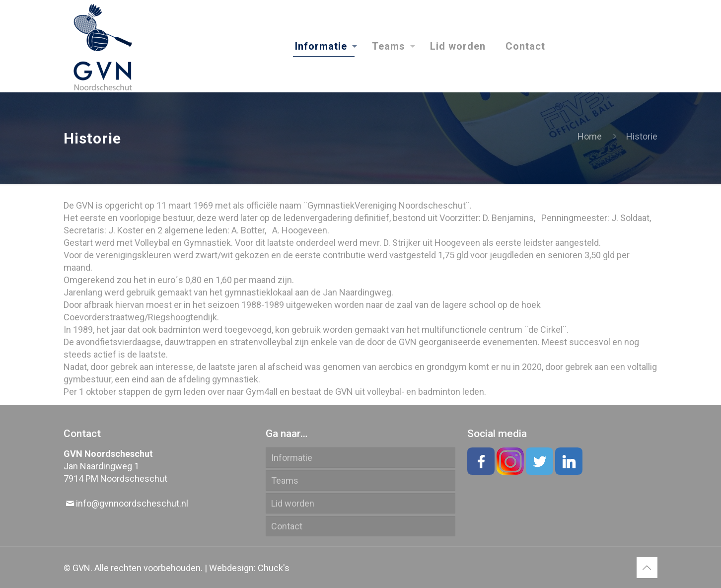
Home (590, 136)
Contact (287, 526)
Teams (285, 480)
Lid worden (293, 503)
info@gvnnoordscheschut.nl (132, 503)
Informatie (292, 458)
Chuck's (274, 568)
